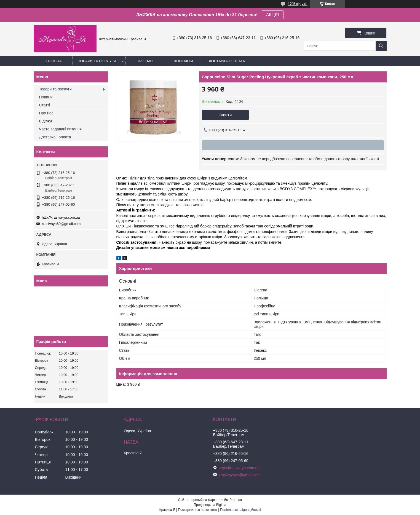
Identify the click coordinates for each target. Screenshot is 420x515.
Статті (45, 105)
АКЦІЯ (273, 15)
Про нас (145, 61)
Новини (46, 97)
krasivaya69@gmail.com (61, 224)
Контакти (184, 61)
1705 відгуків (298, 4)
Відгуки (46, 121)
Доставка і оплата (227, 61)
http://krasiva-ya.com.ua (61, 217)
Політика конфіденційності (240, 510)
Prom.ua (236, 500)
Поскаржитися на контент (197, 510)
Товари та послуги (97, 61)
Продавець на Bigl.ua (210, 505)
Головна (53, 61)
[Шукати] (381, 46)
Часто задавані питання (61, 129)
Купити (225, 115)
